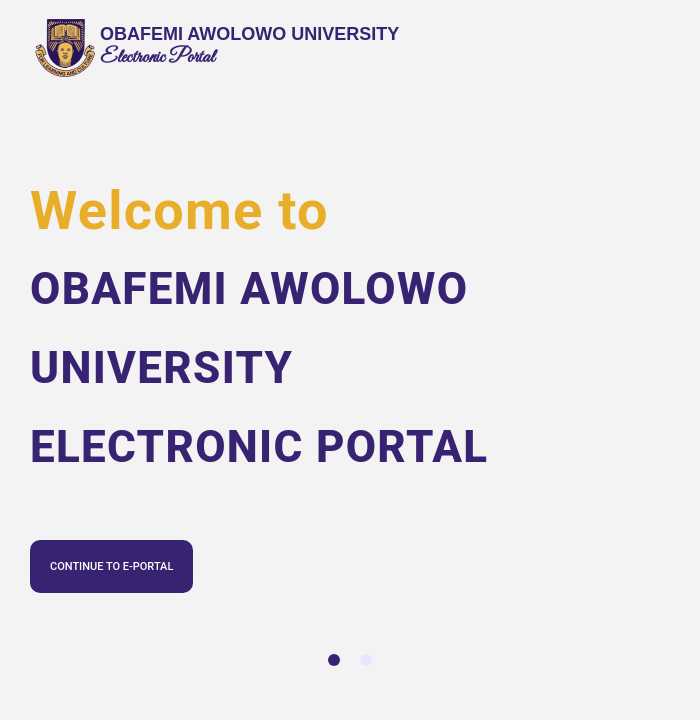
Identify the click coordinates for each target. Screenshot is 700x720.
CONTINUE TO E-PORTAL (111, 566)
